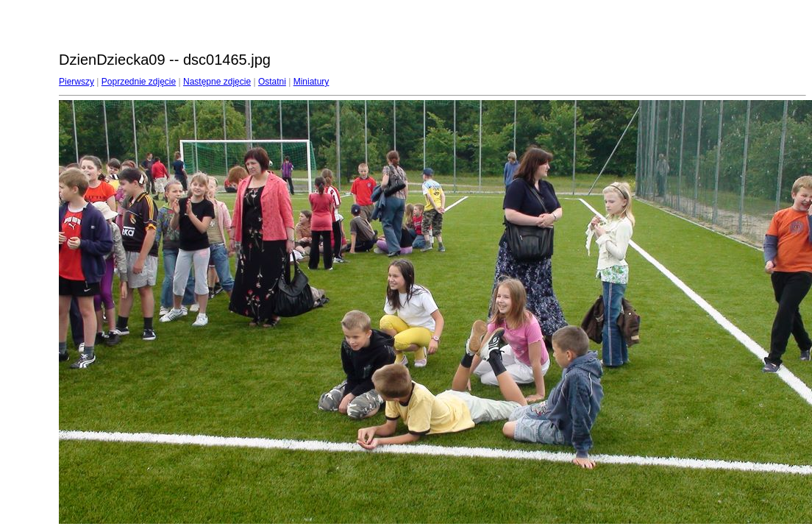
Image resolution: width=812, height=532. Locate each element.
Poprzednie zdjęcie (139, 82)
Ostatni (272, 82)
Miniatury (311, 82)
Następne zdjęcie (217, 82)
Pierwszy (76, 82)
